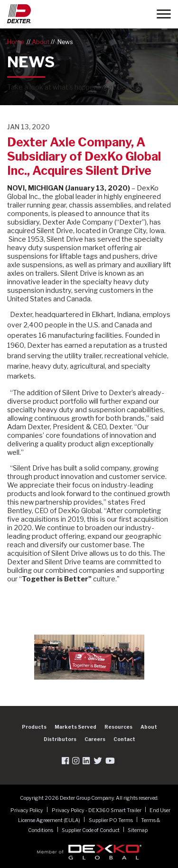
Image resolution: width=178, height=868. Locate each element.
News (65, 42)
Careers (95, 739)
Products (34, 727)
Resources (118, 727)
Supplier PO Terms (111, 820)
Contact (124, 739)
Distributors (60, 739)
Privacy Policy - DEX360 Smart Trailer (97, 810)
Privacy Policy (27, 810)
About (41, 42)
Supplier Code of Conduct (91, 830)
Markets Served (75, 727)
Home (15, 42)
